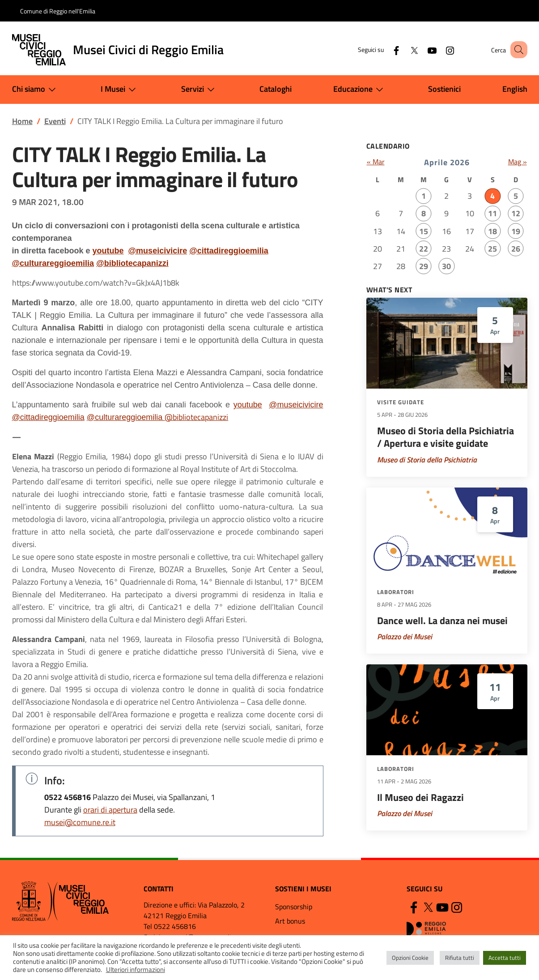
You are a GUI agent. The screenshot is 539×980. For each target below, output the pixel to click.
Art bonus (290, 921)
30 (446, 266)
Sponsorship (294, 907)
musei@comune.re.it (80, 822)
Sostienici (444, 89)
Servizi (200, 90)
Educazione (360, 90)
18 (492, 231)
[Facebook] (386, 49)
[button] (517, 50)
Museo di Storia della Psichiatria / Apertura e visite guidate (446, 437)
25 (492, 249)
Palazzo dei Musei (405, 637)
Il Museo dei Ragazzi (420, 797)
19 (516, 231)
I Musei (120, 90)
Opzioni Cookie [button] (410, 958)
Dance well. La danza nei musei (442, 621)
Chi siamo (36, 90)
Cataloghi (276, 89)
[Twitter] (403, 49)
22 (424, 249)
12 (516, 213)
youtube (108, 251)
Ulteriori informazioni (136, 969)
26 (516, 249)
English (515, 89)
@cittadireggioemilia (229, 251)
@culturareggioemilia (53, 263)
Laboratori (396, 592)
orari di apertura (110, 810)
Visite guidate (401, 402)
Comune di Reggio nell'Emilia (58, 11)
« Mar (376, 162)
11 (492, 213)
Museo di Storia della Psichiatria (427, 460)
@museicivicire (158, 251)
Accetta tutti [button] (505, 958)
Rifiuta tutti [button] (460, 958)
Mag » (518, 162)
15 (424, 231)
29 (424, 266)
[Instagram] (439, 49)
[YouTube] (421, 49)
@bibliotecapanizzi (132, 263)
